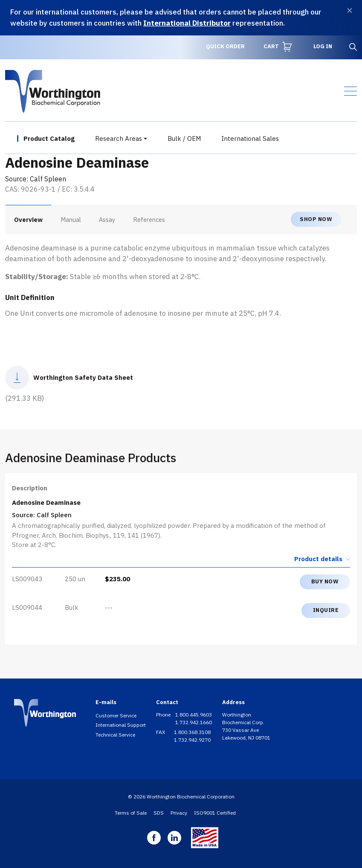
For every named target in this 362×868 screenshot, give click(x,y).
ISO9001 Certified (215, 813)
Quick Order (225, 46)
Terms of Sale (131, 813)
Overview (28, 220)
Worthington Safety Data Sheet (83, 377)
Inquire (326, 610)
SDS (159, 813)
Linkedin (174, 838)
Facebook (154, 838)
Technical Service (115, 735)
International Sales (250, 138)
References (149, 220)
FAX (161, 732)
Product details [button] (322, 559)
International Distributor (187, 23)
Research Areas (119, 138)
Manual (71, 220)
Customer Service (116, 715)
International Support (121, 725)
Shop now (316, 219)
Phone (164, 715)
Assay (107, 220)
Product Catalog (49, 138)
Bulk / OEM (184, 138)
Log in (323, 46)
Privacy (179, 813)
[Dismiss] (350, 10)
